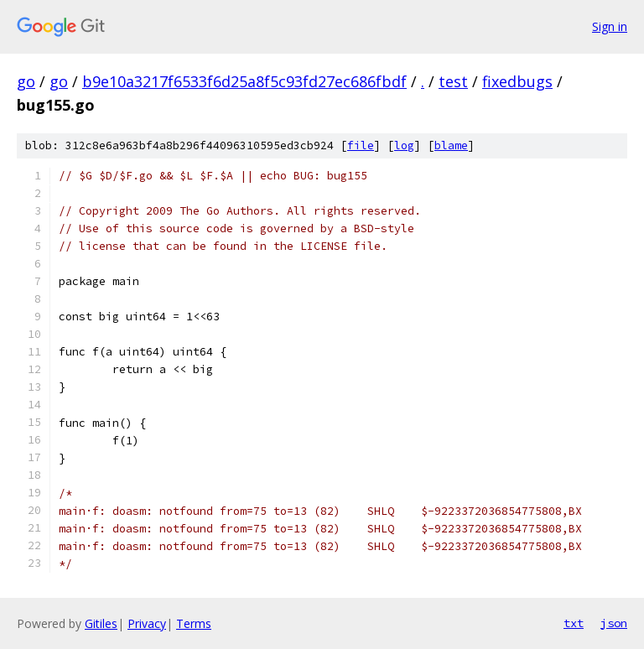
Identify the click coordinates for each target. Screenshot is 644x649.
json (614, 623)
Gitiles (101, 623)
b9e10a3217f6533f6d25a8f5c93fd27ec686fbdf (244, 81)
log (404, 145)
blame (451, 145)
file (361, 145)
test (453, 81)
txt (574, 623)
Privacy (147, 623)
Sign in (610, 26)
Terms (194, 623)
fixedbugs (517, 81)
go (26, 81)
